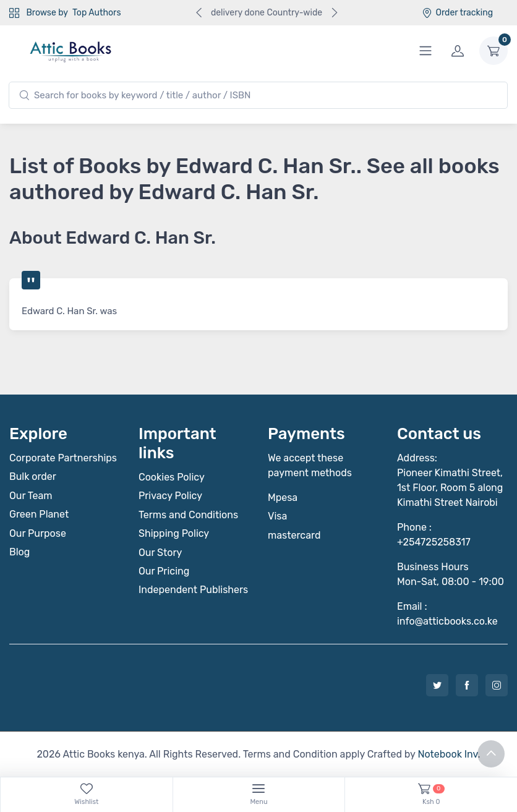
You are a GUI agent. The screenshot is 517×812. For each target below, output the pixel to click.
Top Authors (96, 13)
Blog (19, 552)
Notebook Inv (447, 754)
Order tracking (457, 13)
